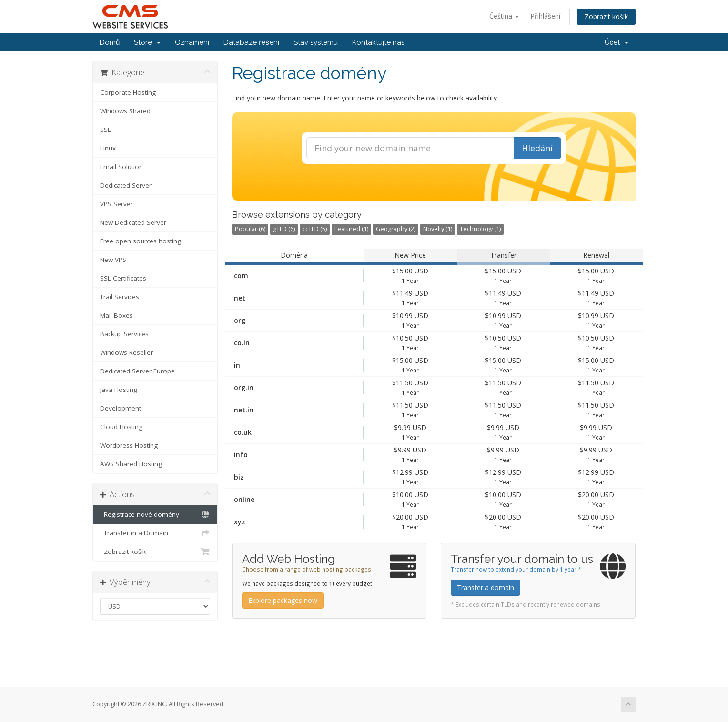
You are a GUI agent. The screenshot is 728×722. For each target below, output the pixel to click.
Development (121, 408)
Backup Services (124, 334)
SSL (106, 130)
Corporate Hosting (128, 92)
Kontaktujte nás (378, 42)
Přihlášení (545, 16)
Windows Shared (125, 111)
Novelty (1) (438, 229)
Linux (108, 148)
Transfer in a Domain (155, 533)
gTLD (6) (284, 229)
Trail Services (120, 297)
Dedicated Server (126, 185)
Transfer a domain (485, 587)
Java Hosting (119, 390)
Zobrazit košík (606, 16)
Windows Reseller (126, 352)
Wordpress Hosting (129, 445)
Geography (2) (396, 229)
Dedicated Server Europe (137, 371)
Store (147, 42)
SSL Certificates (123, 278)
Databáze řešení (251, 42)
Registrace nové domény (155, 514)
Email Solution (121, 167)
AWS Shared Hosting (131, 464)
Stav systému (316, 42)
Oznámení (192, 42)
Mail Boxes (116, 315)
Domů (110, 42)
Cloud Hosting (121, 427)
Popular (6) (250, 229)
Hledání (537, 148)
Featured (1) (351, 229)
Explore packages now (283, 600)
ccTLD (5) (315, 229)
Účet (617, 42)
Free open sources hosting (141, 241)
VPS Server (116, 204)
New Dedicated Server (133, 222)
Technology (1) (480, 229)
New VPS (113, 260)
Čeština (504, 16)
